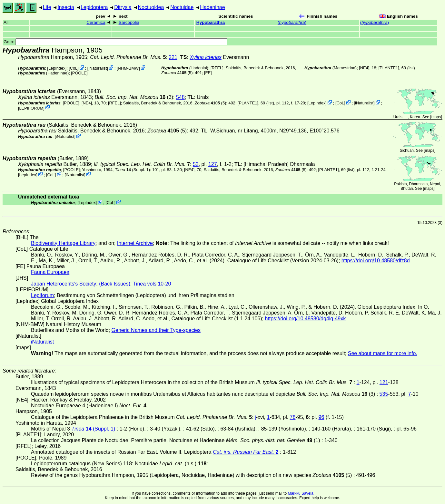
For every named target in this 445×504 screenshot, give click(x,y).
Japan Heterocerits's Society (64, 284)
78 (293, 417)
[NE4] (364, 68)
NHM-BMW (128, 68)
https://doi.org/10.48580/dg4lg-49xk (305, 319)
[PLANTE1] (389, 68)
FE (208, 73)
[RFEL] (217, 68)
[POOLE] (79, 73)
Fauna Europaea (50, 272)
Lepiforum (42, 295)
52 (196, 164)
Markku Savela (300, 493)
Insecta (66, 7)
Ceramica (96, 22)
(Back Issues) (115, 284)
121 (384, 382)
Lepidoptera (94, 7)
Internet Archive (135, 243)
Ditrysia (123, 7)
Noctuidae (182, 7)
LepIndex (57, 68)
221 (173, 57)
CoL (74, 68)
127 (213, 164)
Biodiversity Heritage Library (63, 243)
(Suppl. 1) (132, 170)
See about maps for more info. (383, 353)
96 (321, 417)
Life (47, 7)
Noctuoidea (151, 7)
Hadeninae (212, 7)
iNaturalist (98, 68)
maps (436, 117)
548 (180, 97)
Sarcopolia (129, 22)
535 (384, 394)
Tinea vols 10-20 (152, 284)
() (292, 22)
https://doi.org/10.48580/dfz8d (376, 261)
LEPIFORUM (31, 108)
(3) (134, 97)
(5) (177, 73)
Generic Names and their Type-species (156, 330)
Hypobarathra (211, 22)
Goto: (115, 42)
